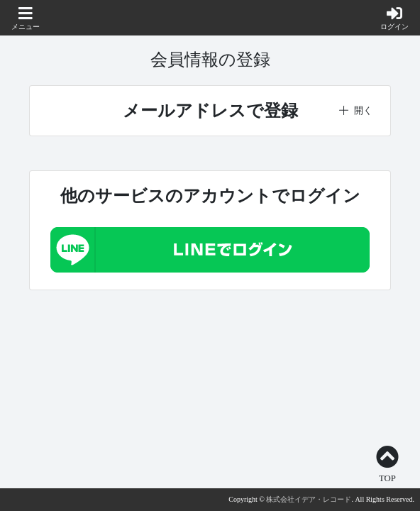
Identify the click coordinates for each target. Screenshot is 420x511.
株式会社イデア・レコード (309, 499)
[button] (26, 19)
